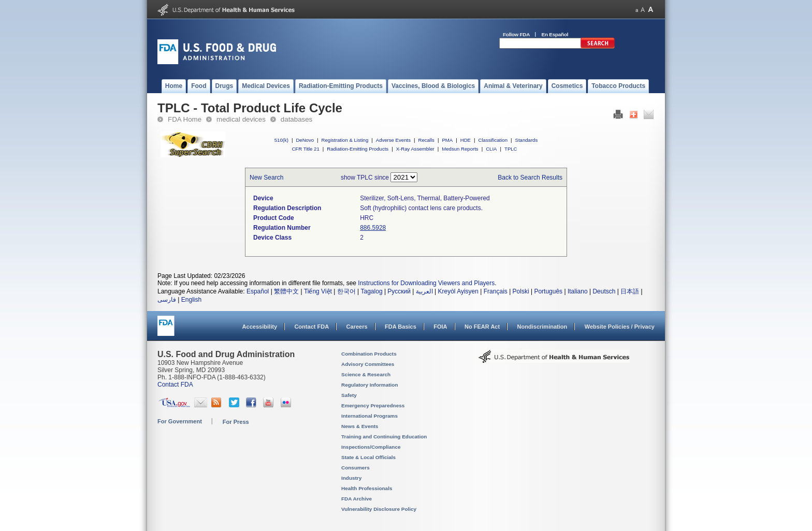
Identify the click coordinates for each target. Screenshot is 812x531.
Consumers (356, 468)
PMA (447, 140)
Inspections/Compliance (371, 447)
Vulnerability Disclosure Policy (379, 509)
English (191, 300)
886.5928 (373, 228)
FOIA (440, 327)
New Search (266, 178)
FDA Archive (357, 499)
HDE (466, 140)
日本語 (630, 291)
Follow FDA (516, 34)
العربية (424, 291)
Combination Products (369, 354)
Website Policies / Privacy (620, 327)
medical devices (241, 119)
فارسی (167, 300)
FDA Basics (401, 327)
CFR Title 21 (305, 149)
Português (548, 291)
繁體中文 (286, 291)
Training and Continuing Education (384, 437)
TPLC (511, 149)
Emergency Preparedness (373, 405)
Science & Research (366, 374)
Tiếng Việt (318, 291)
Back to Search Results (530, 178)
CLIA (491, 149)
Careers (357, 327)
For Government (180, 421)
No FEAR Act (482, 327)
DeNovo (305, 140)
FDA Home (185, 119)
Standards (527, 140)
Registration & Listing (345, 140)
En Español (555, 34)
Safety (349, 395)
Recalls (426, 140)
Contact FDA (311, 327)
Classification (493, 140)
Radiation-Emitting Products (358, 149)
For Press (236, 422)
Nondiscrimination (542, 327)
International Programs (369, 416)
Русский (399, 291)
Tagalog (372, 291)
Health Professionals (367, 488)
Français (496, 291)
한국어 (346, 291)
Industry (351, 478)
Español (258, 291)
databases (296, 119)
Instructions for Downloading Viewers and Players (426, 283)
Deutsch (604, 291)
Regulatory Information (370, 385)
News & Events (360, 426)
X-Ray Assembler (415, 149)
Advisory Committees (368, 364)
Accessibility (260, 327)
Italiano (578, 291)
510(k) (281, 140)
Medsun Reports (460, 149)
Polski (521, 291)
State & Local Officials (368, 457)
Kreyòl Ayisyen (458, 291)
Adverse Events (393, 140)
